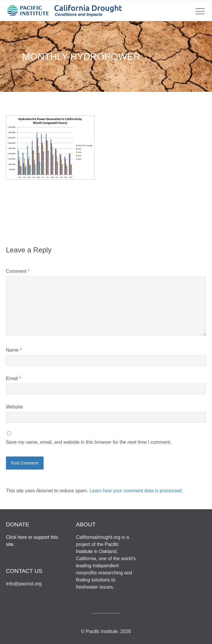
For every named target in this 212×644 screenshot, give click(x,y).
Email (13, 378)
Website (15, 407)
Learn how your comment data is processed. (136, 491)
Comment (18, 271)
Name (14, 350)
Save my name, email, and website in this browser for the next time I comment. (89, 442)
